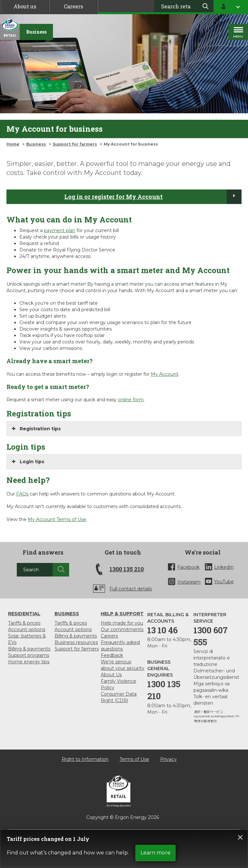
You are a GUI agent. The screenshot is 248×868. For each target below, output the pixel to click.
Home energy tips (29, 662)
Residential (24, 614)
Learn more (155, 853)
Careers (73, 6)
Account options (27, 629)
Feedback (112, 655)
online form (131, 400)
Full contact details (131, 589)
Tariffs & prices (24, 623)
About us (25, 6)
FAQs (22, 494)
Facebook (188, 567)
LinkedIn (224, 567)
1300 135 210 (127, 569)
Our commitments (122, 629)
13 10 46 (162, 630)
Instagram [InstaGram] (189, 582)
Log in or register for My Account (114, 197)
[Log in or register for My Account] (234, 197)
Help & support (122, 614)
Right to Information (85, 759)
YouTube (224, 582)
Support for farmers (75, 144)
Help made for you (122, 623)
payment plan (60, 230)
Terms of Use (134, 759)
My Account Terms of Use (57, 519)
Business (36, 144)
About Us (111, 675)
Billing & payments (29, 649)
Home (13, 144)
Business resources (76, 642)
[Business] (36, 32)
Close (240, 837)
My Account (165, 374)
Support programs (29, 655)
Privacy (168, 759)
